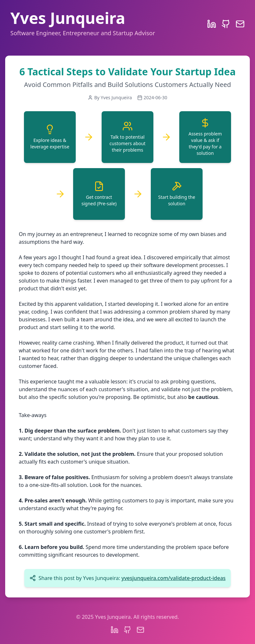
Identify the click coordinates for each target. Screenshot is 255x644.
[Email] (240, 24)
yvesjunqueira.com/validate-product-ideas (173, 578)
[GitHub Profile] (226, 24)
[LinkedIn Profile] (212, 24)
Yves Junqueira (68, 18)
